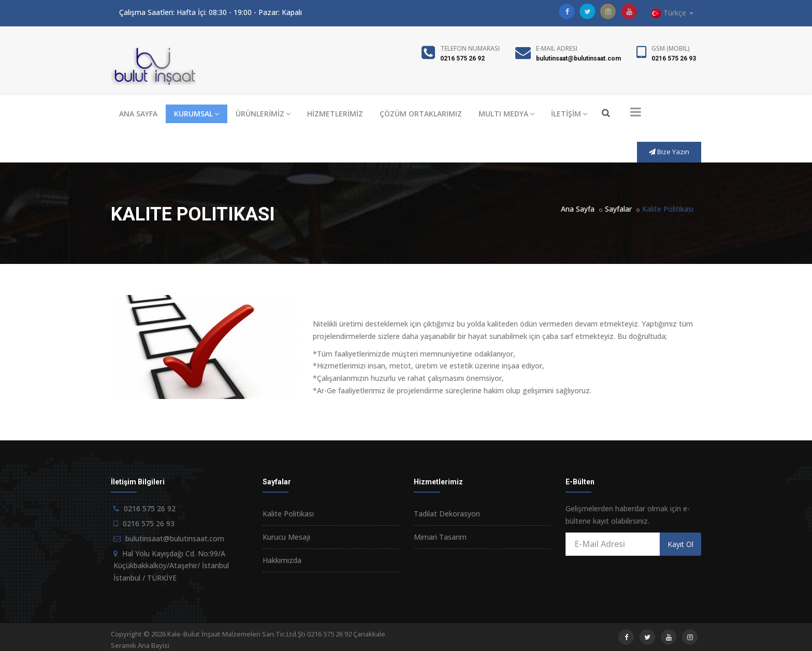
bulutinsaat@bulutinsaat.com (578, 58)
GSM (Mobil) (671, 48)
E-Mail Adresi (557, 48)
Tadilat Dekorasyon (447, 514)
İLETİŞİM (569, 114)
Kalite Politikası (288, 514)
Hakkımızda (282, 560)
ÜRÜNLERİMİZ (263, 114)
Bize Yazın (669, 152)
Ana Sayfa (578, 209)
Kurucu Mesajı (286, 537)
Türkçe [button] (672, 13)
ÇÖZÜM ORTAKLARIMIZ (421, 114)
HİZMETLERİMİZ (335, 114)
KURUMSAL (197, 114)
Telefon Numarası (470, 48)
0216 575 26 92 (462, 58)
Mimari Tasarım (440, 537)
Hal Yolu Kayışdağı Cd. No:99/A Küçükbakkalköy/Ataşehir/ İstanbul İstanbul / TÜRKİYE (171, 566)
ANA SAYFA (138, 114)
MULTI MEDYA (506, 114)
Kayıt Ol (680, 544)
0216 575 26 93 (674, 58)
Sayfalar (618, 209)
